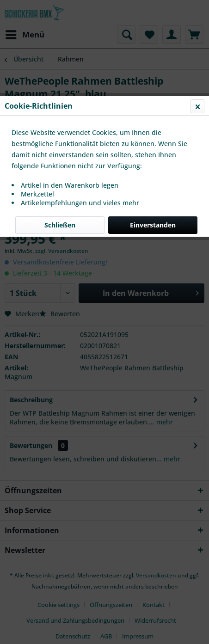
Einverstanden (153, 225)
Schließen (60, 225)
